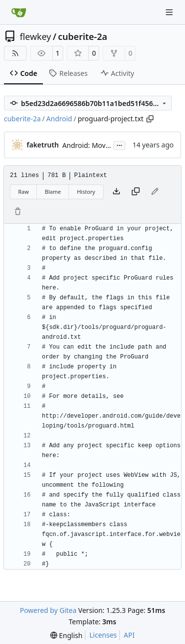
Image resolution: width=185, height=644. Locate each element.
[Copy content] (136, 192)
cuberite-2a (83, 36)
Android (59, 119)
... (119, 144)
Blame (53, 192)
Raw (24, 192)
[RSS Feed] (15, 53)
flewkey (35, 36)
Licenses (103, 635)
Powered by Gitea (48, 610)
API (129, 635)
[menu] (66, 635)
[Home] (19, 12)
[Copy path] (150, 119)
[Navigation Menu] (170, 12)
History (86, 192)
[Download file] (116, 192)
